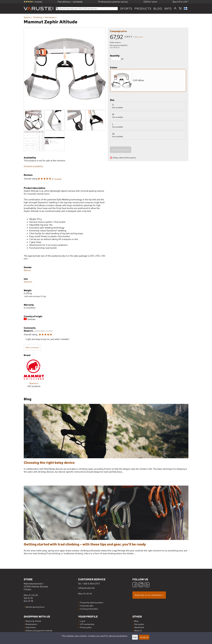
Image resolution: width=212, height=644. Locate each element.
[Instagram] (141, 585)
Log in (83, 621)
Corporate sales (87, 606)
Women (27, 270)
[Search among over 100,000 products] (87, 9)
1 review (57, 179)
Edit (135, 637)
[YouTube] (147, 585)
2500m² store (150, 2)
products (143, 9)
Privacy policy (86, 627)
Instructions (31, 627)
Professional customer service (113, 2)
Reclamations (31, 624)
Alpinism (28, 282)
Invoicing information (89, 609)
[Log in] (175, 9)
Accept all (144, 637)
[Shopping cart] (180, 9)
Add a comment (32, 347)
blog (158, 9)
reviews (33, 2)
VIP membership (87, 624)
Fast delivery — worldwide (70, 2)
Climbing (38, 17)
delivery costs (139, 37)
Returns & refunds (33, 621)
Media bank (139, 627)
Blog (136, 621)
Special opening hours (35, 607)
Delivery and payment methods (39, 630)
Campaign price (118, 31)
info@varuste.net (86, 588)
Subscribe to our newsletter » (149, 595)
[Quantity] (115, 59)
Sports (126, 9)
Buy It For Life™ (181, 2)
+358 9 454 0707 (91, 584)
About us (138, 630)
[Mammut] (34, 376)
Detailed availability (33, 166)
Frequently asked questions (92, 602)
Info (168, 9)
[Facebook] (135, 585)
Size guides (139, 624)
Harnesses (51, 17)
